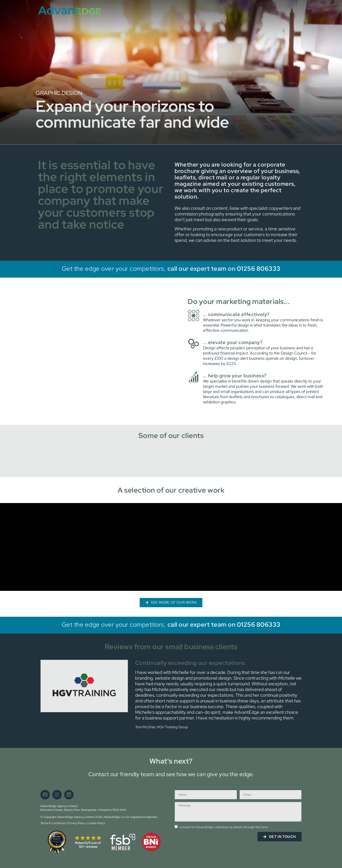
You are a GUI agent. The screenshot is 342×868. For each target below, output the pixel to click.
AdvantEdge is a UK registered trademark (131, 817)
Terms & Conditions (53, 823)
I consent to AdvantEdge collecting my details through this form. (224, 827)
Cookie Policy (96, 823)
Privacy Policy (76, 823)
